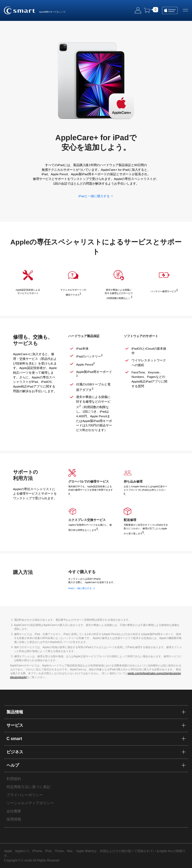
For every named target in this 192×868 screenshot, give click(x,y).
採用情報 (14, 819)
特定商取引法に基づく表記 (28, 787)
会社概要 (14, 811)
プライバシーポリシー (25, 795)
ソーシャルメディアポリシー (30, 803)
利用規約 (14, 779)
